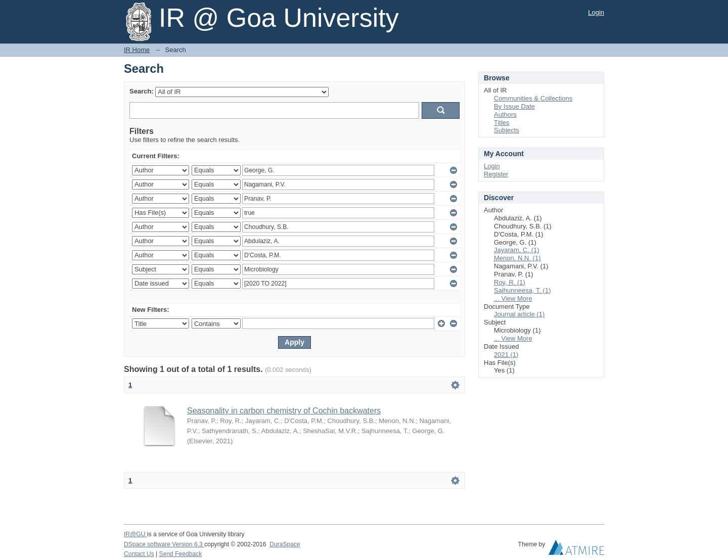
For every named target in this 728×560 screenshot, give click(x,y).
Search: (142, 91)
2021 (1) (506, 355)
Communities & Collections (533, 98)
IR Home (137, 50)
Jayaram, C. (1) (517, 250)
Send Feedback (181, 554)
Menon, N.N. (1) (517, 258)
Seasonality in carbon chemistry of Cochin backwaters (284, 411)
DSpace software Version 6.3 (164, 544)
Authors (505, 114)
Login (596, 12)
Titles (502, 123)
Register (496, 174)
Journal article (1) (519, 314)
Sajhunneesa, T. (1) (522, 290)
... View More (513, 298)
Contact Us (139, 554)
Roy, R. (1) (510, 282)
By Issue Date (514, 106)
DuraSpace (285, 544)
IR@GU (135, 534)
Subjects (507, 130)
